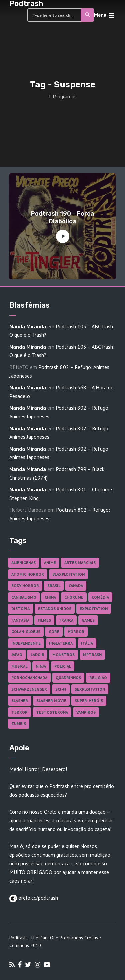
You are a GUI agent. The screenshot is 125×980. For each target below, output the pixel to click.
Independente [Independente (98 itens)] (26, 643)
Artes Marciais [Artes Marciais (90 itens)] (80, 562)
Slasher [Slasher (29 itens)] (20, 700)
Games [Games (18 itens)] (88, 620)
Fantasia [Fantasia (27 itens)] (20, 620)
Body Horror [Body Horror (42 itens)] (25, 585)
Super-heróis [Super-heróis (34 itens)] (89, 700)
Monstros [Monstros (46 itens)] (63, 654)
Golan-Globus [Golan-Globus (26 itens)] (26, 631)
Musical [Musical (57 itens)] (19, 666)
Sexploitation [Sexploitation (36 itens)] (90, 689)
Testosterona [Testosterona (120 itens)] (52, 712)
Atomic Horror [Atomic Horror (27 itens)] (28, 574)
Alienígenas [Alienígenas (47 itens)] (23, 562)
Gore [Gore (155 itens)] (54, 631)
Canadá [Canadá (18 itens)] (76, 585)
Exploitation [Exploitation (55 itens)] (94, 608)
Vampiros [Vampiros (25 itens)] (86, 712)
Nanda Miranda (28, 326)
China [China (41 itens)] (50, 597)
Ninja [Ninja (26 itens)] (41, 666)
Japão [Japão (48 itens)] (17, 654)
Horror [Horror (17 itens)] (76, 631)
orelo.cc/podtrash (37, 898)
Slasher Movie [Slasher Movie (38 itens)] (51, 700)
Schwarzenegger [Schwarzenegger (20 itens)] (29, 689)
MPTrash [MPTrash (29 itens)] (92, 654)
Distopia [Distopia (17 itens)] (20, 608)
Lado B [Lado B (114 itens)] (37, 654)
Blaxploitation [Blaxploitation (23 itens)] (68, 574)
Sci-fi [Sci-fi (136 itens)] (61, 689)
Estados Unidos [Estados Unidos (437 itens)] (55, 608)
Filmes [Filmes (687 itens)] (44, 620)
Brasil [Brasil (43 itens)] (54, 585)
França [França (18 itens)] (66, 620)
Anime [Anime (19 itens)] (50, 562)
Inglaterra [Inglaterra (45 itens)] (61, 643)
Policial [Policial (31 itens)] (63, 666)
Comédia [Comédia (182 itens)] (100, 597)
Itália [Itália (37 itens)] (87, 643)
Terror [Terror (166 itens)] (19, 712)
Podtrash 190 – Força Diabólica (62, 217)
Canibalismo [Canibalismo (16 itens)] (24, 597)
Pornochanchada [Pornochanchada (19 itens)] (29, 677)
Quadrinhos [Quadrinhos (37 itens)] (68, 677)
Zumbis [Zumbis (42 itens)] (19, 723)
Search (88, 15)
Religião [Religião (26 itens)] (98, 677)
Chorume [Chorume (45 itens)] (74, 597)
